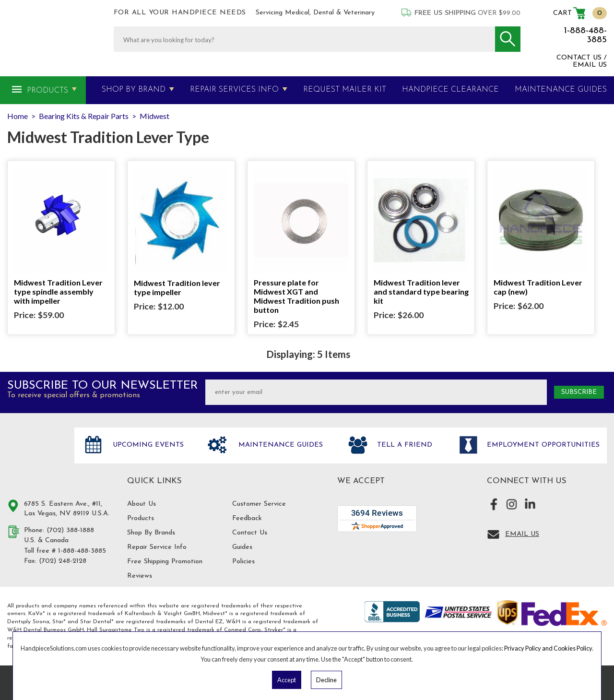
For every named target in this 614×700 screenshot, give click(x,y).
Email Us (522, 534)
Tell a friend (403, 445)
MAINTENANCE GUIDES (561, 90)
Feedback (247, 518)
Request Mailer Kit (345, 90)
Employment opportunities (542, 445)
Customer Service (259, 504)
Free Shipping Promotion (165, 562)
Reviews (140, 576)
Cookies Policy (573, 648)
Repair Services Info (234, 90)
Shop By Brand (134, 90)
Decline (326, 680)
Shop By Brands (151, 533)
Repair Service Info (157, 547)
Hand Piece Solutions (35, 455)
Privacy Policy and (529, 648)
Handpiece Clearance (450, 90)
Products (47, 91)
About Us (142, 504)
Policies (243, 562)
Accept (287, 680)
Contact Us (250, 533)
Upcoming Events (147, 445)
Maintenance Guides (279, 445)
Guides (242, 547)
